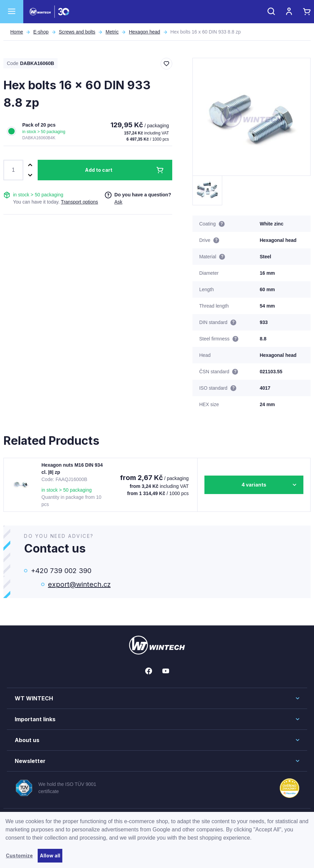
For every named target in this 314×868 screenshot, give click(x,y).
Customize (19, 856)
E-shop (41, 32)
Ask (118, 202)
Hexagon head (144, 32)
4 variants (254, 485)
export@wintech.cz (79, 584)
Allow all (50, 856)
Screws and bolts (77, 32)
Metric (112, 32)
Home (17, 32)
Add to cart (99, 170)
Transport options (79, 202)
